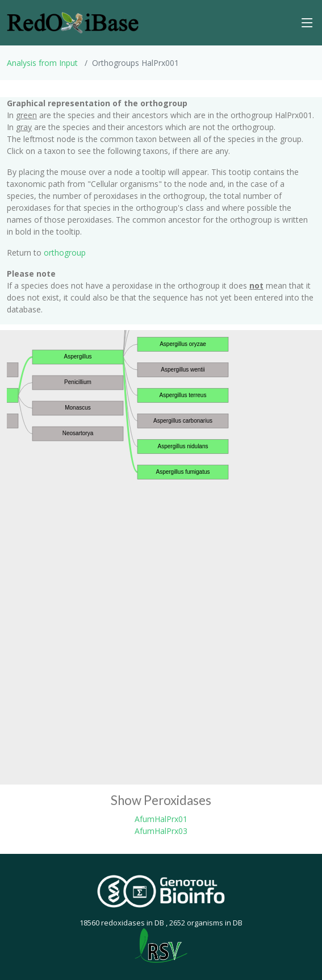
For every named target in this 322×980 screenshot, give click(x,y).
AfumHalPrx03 (161, 831)
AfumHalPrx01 (161, 819)
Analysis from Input (42, 63)
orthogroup (65, 253)
